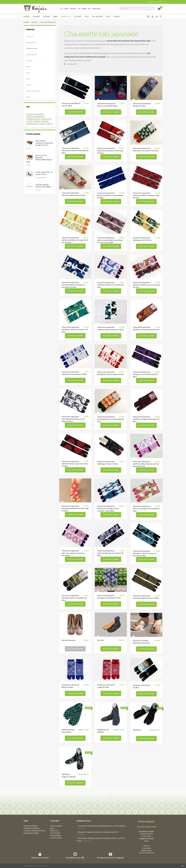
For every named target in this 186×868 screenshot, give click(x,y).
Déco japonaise (55, 835)
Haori (28, 73)
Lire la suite (72, 64)
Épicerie (47, 16)
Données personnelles (31, 833)
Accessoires (30, 36)
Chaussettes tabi (32, 48)
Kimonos (29, 85)
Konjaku (37, 16)
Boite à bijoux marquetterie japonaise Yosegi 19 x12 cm (44, 143)
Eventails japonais (32, 55)
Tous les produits (56, 826)
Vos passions (98, 16)
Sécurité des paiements (32, 828)
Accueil (27, 16)
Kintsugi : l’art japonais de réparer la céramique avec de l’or (98, 832)
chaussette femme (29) (35, 114)
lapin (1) (37, 122)
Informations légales (31, 826)
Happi (28, 79)
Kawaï (56, 16)
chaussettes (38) (33, 119)
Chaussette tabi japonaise (101, 34)
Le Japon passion (56, 838)
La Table (78, 16)
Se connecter (151, 2)
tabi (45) (42, 124)
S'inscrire (159, 2)
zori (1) (49, 124)
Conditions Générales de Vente (34, 831)
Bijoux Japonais (31, 42)
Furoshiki (29, 61)
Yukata (28, 97)
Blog (108, 16)
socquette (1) (32, 124)
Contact (117, 16)
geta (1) (29, 122)
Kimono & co (66, 16)
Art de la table (55, 833)
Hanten (28, 67)
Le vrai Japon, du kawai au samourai (81, 8)
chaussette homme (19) (35, 117)
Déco (87, 16)
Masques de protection (33, 91)
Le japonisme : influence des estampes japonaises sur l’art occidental (101, 826)
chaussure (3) (46, 119)
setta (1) (45, 122)
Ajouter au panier (75, 112)
